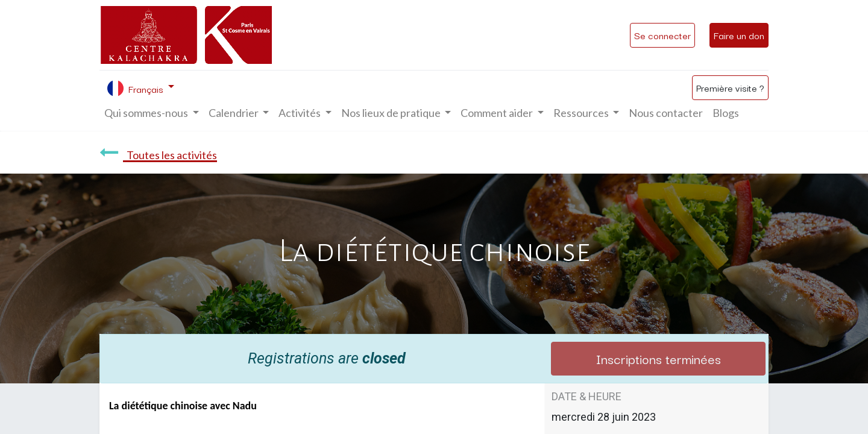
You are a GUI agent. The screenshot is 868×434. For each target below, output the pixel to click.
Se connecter (662, 35)
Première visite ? (730, 87)
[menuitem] (666, 113)
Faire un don (739, 35)
